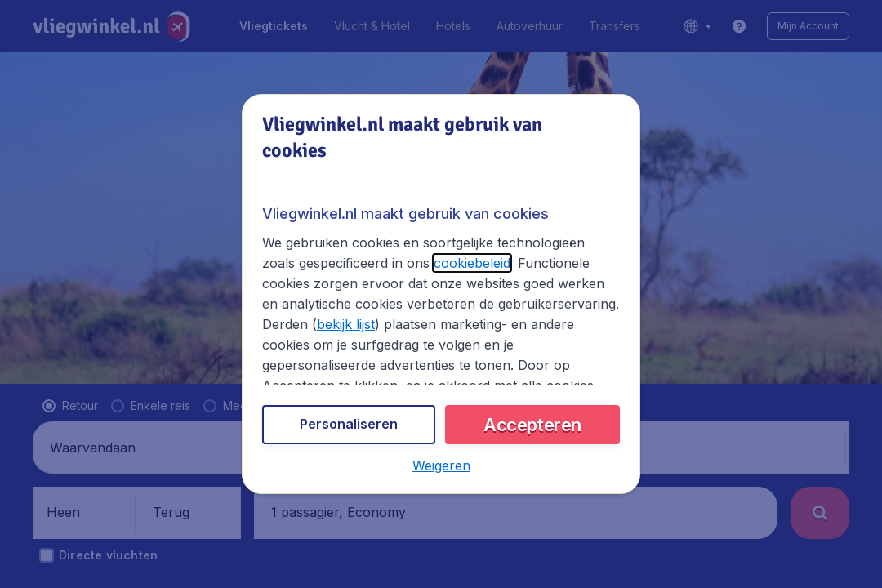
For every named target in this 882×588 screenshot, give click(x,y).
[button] (441, 465)
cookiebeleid (472, 263)
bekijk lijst (346, 324)
